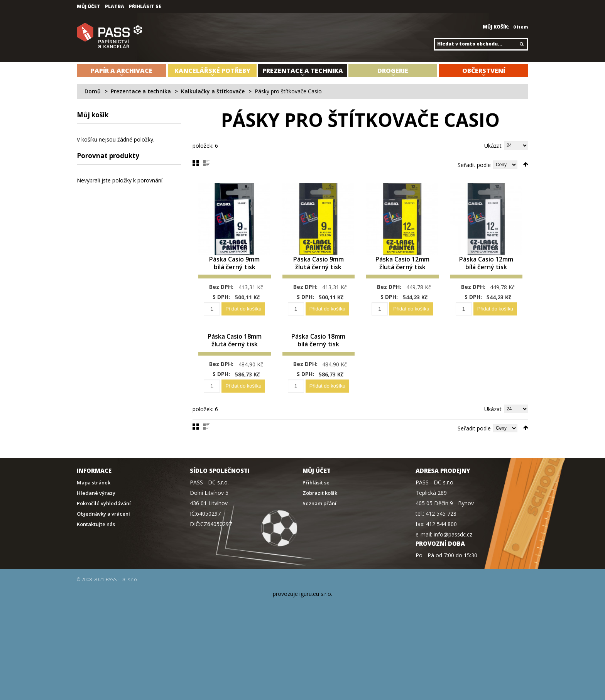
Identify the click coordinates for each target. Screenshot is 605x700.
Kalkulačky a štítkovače (213, 91)
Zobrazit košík (320, 509)
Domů (93, 91)
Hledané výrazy (96, 509)
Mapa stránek (94, 498)
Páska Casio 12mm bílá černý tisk (486, 267)
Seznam (206, 163)
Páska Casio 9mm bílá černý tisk (234, 271)
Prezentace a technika (141, 91)
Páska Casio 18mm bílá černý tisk (319, 352)
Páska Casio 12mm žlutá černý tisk (402, 267)
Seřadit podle (474, 165)
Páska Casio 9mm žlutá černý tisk (319, 271)
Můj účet (89, 7)
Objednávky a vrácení (103, 529)
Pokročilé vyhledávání (104, 519)
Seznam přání (319, 519)
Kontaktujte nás (96, 540)
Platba (115, 7)
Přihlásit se (145, 7)
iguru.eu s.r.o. (316, 609)
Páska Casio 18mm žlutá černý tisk (234, 352)
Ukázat (493, 146)
